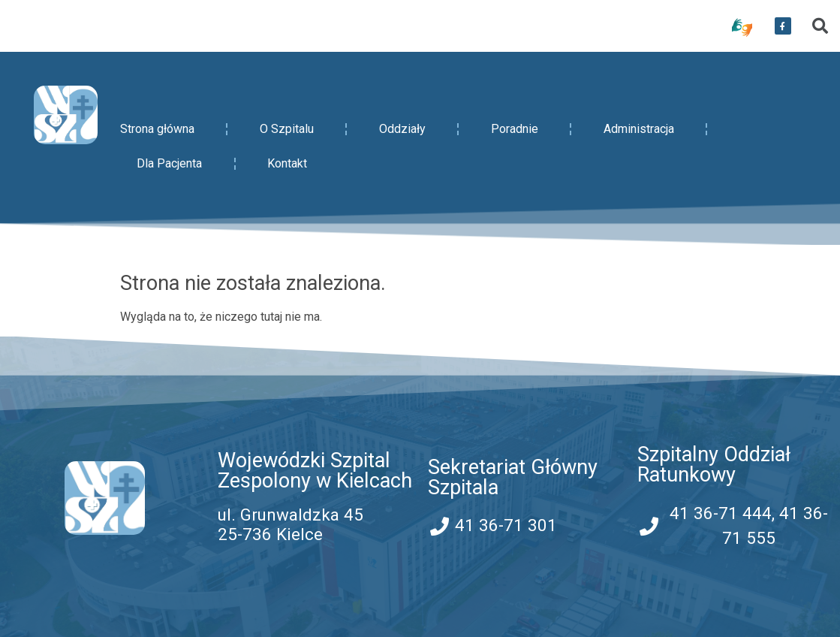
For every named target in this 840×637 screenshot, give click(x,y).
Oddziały (402, 129)
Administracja (639, 129)
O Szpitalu (287, 129)
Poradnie (515, 129)
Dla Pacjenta (169, 163)
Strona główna (157, 129)
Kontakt (287, 163)
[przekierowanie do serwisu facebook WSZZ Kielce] (783, 26)
